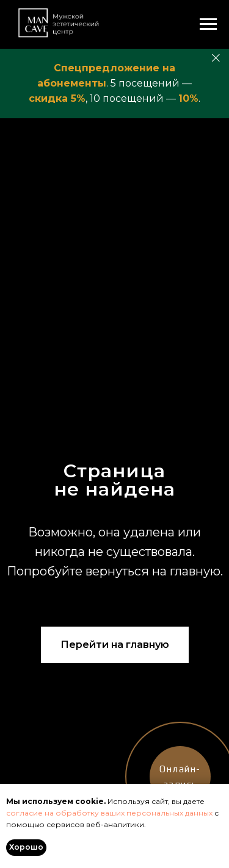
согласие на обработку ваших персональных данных (109, 813)
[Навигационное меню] (208, 24)
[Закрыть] (216, 58)
